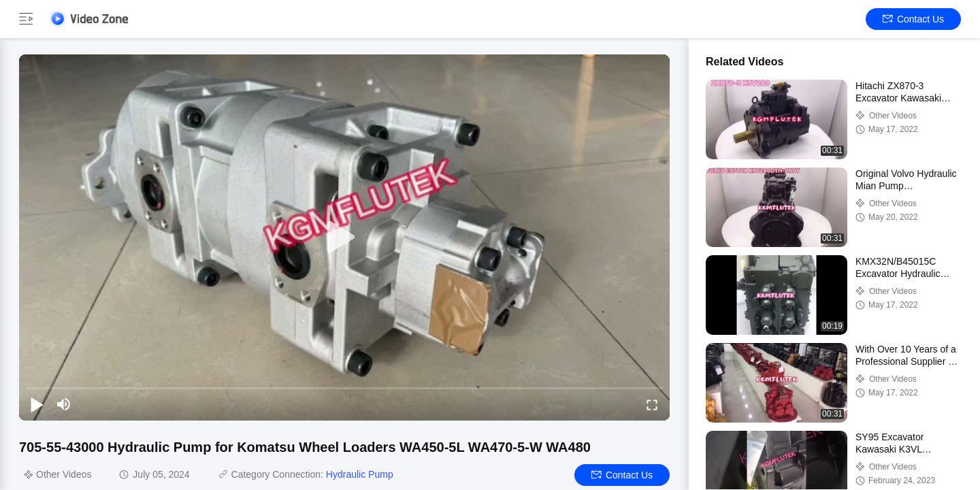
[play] (344, 238)
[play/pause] (37, 404)
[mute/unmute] (64, 404)
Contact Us (913, 19)
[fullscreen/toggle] (652, 404)
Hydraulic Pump (360, 474)
